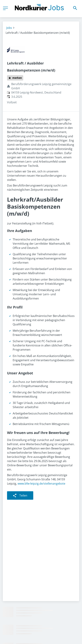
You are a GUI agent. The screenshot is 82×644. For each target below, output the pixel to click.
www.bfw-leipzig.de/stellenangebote (41, 484)
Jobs (9, 28)
